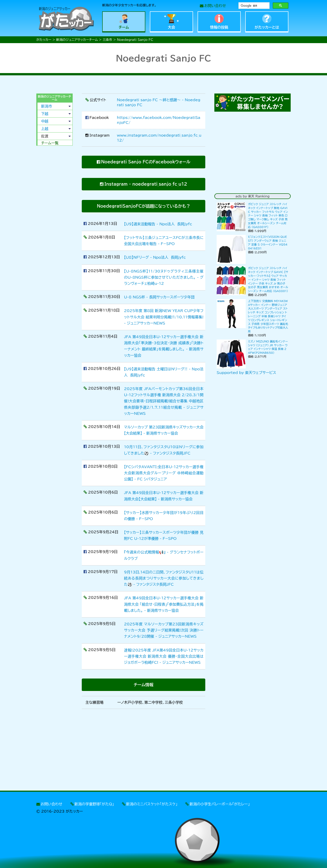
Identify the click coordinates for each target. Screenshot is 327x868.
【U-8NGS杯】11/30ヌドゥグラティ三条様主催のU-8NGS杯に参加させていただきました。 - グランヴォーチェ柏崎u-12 (164, 277)
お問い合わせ (215, 6)
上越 (45, 129)
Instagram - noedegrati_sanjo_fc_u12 (146, 184)
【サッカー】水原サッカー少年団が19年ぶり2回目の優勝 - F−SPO (164, 516)
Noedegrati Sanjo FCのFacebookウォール (146, 162)
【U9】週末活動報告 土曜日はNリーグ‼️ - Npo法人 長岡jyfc (164, 372)
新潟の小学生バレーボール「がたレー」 (220, 804)
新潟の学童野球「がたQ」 (94, 804)
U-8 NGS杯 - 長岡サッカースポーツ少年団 (159, 297)
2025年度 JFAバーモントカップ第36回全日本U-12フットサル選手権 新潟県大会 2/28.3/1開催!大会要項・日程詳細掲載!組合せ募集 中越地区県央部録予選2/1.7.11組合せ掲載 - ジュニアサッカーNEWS (164, 401)
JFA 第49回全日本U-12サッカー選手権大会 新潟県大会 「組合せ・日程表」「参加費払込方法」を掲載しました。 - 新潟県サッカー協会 (164, 604)
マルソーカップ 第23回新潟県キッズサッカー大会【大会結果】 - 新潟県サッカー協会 (164, 430)
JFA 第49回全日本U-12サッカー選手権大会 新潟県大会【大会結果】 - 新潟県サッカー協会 (164, 496)
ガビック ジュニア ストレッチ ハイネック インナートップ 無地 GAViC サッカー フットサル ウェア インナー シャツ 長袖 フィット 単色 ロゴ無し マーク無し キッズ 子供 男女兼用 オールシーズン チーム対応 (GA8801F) (268, 215)
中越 (45, 121)
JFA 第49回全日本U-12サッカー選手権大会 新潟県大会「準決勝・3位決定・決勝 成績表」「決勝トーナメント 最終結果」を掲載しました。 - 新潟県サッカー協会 (164, 346)
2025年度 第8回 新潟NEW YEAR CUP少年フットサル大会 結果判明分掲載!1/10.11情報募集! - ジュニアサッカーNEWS (164, 317)
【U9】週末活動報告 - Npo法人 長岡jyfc (158, 224)
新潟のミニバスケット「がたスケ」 (152, 804)
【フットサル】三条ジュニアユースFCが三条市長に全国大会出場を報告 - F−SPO (164, 241)
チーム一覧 (50, 143)
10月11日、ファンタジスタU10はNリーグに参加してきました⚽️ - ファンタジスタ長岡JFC (164, 450)
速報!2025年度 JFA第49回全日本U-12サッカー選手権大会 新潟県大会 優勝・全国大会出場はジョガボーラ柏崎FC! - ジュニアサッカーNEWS (164, 656)
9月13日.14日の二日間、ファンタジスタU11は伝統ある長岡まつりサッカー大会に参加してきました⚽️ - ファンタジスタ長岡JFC (164, 578)
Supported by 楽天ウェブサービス (246, 373)
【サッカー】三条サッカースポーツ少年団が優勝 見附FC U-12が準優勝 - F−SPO (164, 535)
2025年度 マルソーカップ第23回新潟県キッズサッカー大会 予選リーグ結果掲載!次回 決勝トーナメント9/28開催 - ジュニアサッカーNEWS (164, 630)
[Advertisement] (54, 218)
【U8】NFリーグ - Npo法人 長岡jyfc (155, 257)
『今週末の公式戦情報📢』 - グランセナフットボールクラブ (164, 555)
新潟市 (47, 106)
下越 (45, 114)
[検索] (254, 6)
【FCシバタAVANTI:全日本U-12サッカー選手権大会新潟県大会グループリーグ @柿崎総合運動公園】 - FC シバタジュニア (164, 473)
